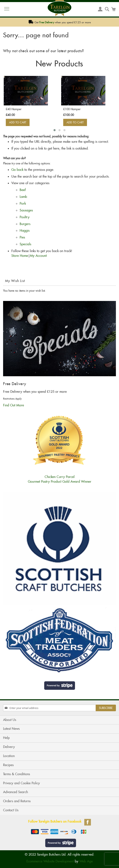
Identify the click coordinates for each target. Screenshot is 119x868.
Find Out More (14, 405)
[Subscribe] (106, 708)
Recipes (8, 765)
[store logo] (59, 8)
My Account (38, 256)
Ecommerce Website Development (50, 861)
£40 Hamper (14, 109)
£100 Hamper (72, 109)
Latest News (11, 729)
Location (9, 756)
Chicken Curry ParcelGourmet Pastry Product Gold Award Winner (59, 477)
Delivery (9, 747)
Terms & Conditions (17, 774)
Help (6, 738)
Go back (17, 170)
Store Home (20, 256)
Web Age (86, 861)
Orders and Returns (17, 801)
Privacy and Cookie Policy (21, 783)
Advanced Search (15, 792)
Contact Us (11, 810)
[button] (55, 130)
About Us (10, 720)
